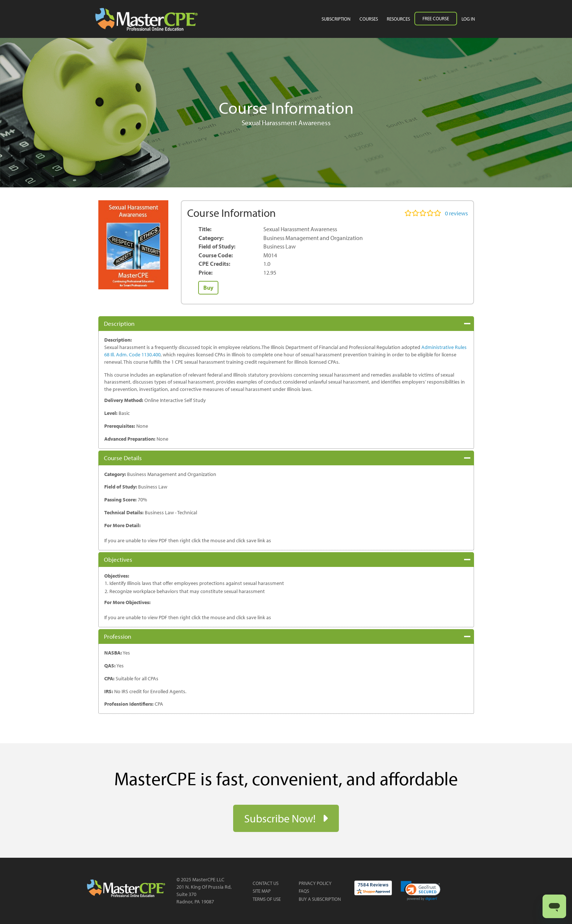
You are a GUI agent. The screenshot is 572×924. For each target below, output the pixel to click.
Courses (369, 19)
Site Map (262, 891)
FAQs (304, 891)
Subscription (336, 19)
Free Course (436, 18)
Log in (468, 19)
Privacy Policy (315, 883)
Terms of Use (267, 899)
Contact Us (266, 883)
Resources (398, 19)
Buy (208, 288)
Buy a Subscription (320, 899)
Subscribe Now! (281, 818)
